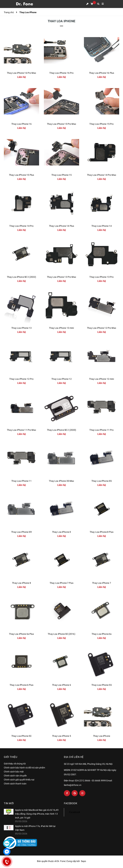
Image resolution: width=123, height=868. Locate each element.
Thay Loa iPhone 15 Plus (21, 175)
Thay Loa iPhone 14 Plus (61, 226)
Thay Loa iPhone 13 (21, 328)
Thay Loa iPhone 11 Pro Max (21, 430)
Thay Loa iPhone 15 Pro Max (61, 124)
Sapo (83, 861)
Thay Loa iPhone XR (21, 532)
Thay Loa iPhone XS (102, 481)
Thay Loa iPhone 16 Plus (102, 73)
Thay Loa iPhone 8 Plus (102, 532)
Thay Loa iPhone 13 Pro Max (61, 277)
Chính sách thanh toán (15, 784)
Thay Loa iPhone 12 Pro (21, 379)
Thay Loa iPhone (102, 736)
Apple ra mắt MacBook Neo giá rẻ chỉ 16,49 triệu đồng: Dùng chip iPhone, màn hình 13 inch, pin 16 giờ (37, 814)
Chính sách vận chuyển (15, 776)
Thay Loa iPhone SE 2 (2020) (62, 430)
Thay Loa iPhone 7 (101, 583)
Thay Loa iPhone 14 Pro (21, 226)
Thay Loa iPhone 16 (21, 124)
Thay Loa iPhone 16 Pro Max (21, 73)
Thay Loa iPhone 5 (61, 736)
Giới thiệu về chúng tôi (15, 764)
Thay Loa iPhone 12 (61, 379)
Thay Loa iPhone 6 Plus (21, 685)
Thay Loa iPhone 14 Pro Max (102, 175)
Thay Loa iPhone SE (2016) (61, 634)
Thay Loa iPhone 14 (102, 226)
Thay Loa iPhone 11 (21, 481)
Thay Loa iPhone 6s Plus (21, 634)
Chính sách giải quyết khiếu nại (19, 780)
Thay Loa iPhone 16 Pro (61, 73)
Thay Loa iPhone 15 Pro (101, 124)
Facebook (74, 812)
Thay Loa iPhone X (61, 532)
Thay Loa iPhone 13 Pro (101, 277)
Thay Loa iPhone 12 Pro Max (102, 328)
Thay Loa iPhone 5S (102, 685)
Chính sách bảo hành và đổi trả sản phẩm (24, 768)
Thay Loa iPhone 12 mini (101, 379)
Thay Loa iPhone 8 (21, 583)
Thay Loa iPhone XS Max (61, 481)
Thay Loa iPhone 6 (61, 685)
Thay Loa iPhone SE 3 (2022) (22, 277)
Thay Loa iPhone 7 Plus (61, 583)
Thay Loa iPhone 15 (61, 175)
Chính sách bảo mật (14, 772)
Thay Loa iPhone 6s (102, 634)
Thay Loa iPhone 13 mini (61, 328)
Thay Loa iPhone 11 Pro (101, 430)
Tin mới (9, 803)
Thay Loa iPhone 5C (22, 736)
